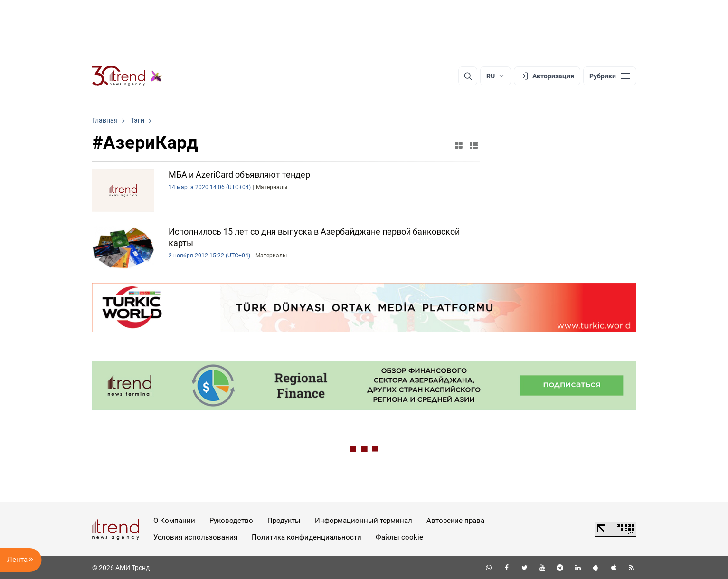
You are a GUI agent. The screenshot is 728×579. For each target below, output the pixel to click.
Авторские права (455, 521)
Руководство (231, 521)
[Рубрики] (610, 76)
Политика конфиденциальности (307, 537)
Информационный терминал (364, 521)
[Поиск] (468, 76)
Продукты (284, 521)
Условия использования (195, 537)
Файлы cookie (399, 537)
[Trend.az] (127, 76)
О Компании (174, 521)
